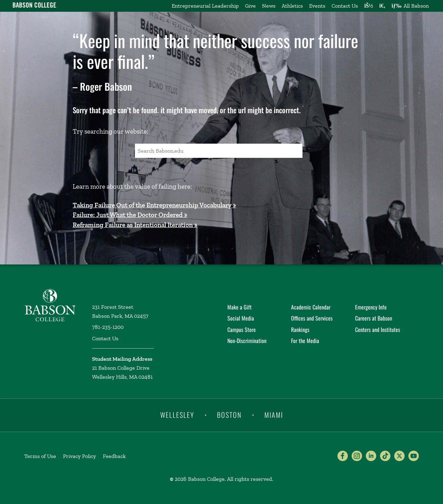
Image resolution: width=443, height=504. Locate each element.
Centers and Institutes (378, 330)
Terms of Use (40, 456)
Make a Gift (239, 307)
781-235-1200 (108, 327)
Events (317, 6)
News (269, 6)
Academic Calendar (311, 307)
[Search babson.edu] (382, 6)
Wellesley (177, 415)
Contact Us (345, 6)
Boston (229, 415)
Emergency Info (371, 307)
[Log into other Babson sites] (368, 6)
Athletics (292, 6)
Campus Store (242, 330)
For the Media (305, 341)
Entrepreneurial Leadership (205, 6)
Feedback (114, 456)
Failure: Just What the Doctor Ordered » (130, 215)
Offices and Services (312, 318)
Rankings (300, 330)
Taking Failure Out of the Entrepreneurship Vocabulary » (154, 205)
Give (250, 6)
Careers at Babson (374, 318)
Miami (274, 415)
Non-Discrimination (247, 341)
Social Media (241, 318)
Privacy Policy (79, 456)
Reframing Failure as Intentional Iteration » (135, 225)
